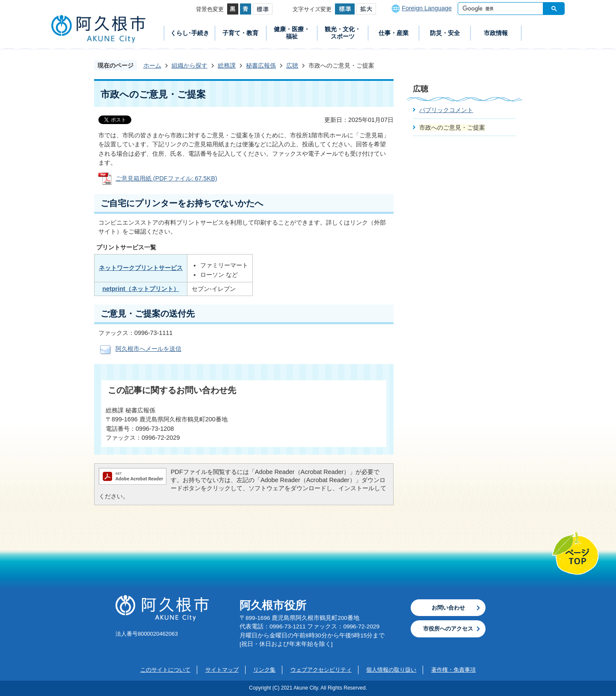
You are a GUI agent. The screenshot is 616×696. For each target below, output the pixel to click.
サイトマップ (222, 670)
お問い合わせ (448, 608)
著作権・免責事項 (453, 670)
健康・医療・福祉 (292, 33)
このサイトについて (165, 670)
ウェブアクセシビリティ (321, 670)
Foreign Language (427, 8)
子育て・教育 (240, 33)
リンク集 (264, 670)
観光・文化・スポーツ (343, 33)
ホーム (152, 65)
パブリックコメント (446, 110)
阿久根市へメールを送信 (148, 349)
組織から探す (190, 65)
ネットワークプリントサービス (141, 268)
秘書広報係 (261, 65)
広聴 (292, 65)
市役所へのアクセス (448, 629)
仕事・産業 (394, 33)
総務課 (227, 65)
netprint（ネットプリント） (141, 289)
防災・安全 (445, 33)
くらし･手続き (190, 33)
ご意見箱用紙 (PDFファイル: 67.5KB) (166, 178)
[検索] (503, 9)
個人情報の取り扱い (391, 670)
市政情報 (496, 33)
